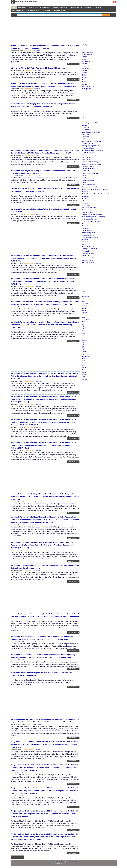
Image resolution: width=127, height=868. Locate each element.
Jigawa (84, 338)
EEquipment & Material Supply (91, 164)
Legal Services (86, 205)
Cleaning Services (87, 144)
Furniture (84, 182)
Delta (83, 322)
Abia (83, 299)
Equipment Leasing (88, 166)
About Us (53, 862)
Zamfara (84, 379)
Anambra (85, 308)
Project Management (88, 233)
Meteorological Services (89, 219)
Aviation (84, 57)
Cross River (85, 320)
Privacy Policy (69, 862)
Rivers (84, 370)
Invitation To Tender (33, 7)
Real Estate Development (90, 237)
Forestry (84, 178)
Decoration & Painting (89, 148)
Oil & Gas (85, 82)
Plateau (84, 368)
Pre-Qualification (88, 7)
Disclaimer (63, 862)
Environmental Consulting (90, 162)
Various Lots (86, 256)
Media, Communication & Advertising (93, 217)
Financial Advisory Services (90, 173)
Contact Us (58, 862)
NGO (83, 80)
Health (84, 75)
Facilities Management (89, 171)
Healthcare (85, 192)
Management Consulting (89, 208)
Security (84, 84)
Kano (83, 342)
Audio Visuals (86, 134)
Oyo (83, 365)
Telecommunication (88, 86)
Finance (84, 73)
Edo (83, 326)
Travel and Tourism (88, 253)
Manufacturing (86, 210)
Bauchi (84, 310)
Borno (84, 317)
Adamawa (85, 304)
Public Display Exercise (18, 10)
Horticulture (85, 196)
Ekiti (83, 329)
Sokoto (84, 372)
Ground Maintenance (88, 185)
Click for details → (73, 64)
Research (85, 240)
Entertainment (86, 160)
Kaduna (84, 340)
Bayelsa (84, 313)
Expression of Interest (45, 7)
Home (14, 7)
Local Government (87, 54)
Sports (84, 244)
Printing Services (87, 230)
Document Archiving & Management (93, 150)
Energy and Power (87, 157)
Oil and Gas (85, 226)
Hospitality (85, 77)
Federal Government (88, 50)
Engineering (85, 68)
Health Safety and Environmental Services (95, 189)
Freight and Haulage (88, 180)
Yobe (83, 377)
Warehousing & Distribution (90, 258)
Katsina (84, 345)
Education (85, 64)
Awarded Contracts (47, 10)
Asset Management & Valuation (92, 132)
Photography (86, 228)
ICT (83, 201)
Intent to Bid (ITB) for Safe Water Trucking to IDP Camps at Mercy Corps (38, 68)
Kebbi (83, 347)
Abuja (83, 301)
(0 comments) (37, 51)
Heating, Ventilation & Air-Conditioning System (96, 194)
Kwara (84, 352)
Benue (84, 315)
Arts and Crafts (86, 130)
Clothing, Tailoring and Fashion (91, 146)
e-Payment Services (88, 153)
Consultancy (98, 7)
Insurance (85, 203)
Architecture (85, 127)
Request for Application (77, 7)
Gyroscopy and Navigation (90, 187)
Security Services (87, 242)
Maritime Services (87, 212)
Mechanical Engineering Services (92, 214)
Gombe (84, 333)
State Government (87, 52)
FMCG (84, 176)
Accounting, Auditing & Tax (90, 123)
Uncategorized (86, 89)
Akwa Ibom (85, 306)
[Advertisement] (64, 31)
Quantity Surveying (88, 235)
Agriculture (85, 59)
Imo (83, 336)
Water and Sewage (88, 263)
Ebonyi (84, 324)
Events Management (88, 169)
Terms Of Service (75, 862)
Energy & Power (87, 66)
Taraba (84, 374)
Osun (83, 363)
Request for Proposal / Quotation (61, 7)
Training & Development (89, 249)
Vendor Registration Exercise (33, 10)
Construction (86, 61)
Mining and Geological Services (92, 221)
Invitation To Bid (22, 7)
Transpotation (86, 251)
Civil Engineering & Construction (92, 141)
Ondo (83, 361)
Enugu (84, 331)
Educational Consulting (89, 155)
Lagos (84, 354)
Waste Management (88, 260)
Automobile (85, 137)
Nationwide (85, 297)
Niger (83, 358)
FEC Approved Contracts (59, 10)
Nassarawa (85, 356)
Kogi (83, 349)
